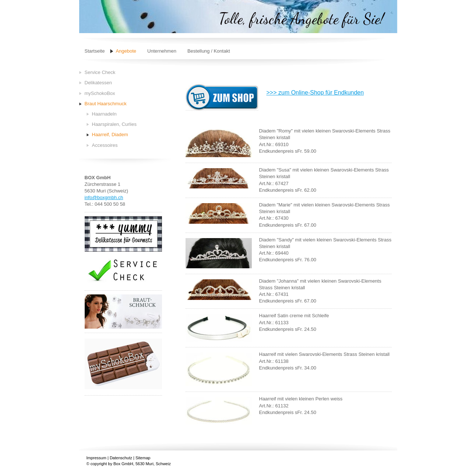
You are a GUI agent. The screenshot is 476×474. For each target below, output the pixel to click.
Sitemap (143, 458)
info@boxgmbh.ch (104, 197)
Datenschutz (121, 458)
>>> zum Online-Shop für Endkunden (315, 93)
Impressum (96, 458)
